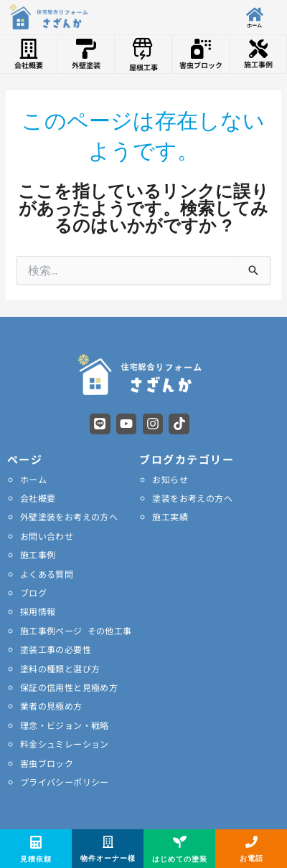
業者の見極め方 (51, 706)
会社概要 (38, 498)
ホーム (33, 479)
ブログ (33, 592)
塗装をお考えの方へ (192, 498)
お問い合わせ (47, 536)
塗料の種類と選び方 (60, 668)
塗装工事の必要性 (56, 649)
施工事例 (38, 554)
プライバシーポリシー (65, 782)
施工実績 (170, 516)
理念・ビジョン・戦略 (65, 725)
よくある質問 (47, 574)
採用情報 (38, 611)
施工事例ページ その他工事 (76, 630)
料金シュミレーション (65, 744)
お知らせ (170, 479)
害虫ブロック (47, 763)
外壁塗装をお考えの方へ (69, 516)
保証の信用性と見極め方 (69, 687)
